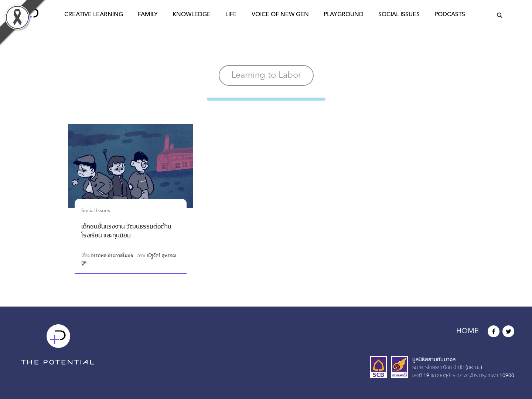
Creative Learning (94, 15)
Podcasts (450, 15)
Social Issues (399, 15)
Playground (344, 15)
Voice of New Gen (280, 15)
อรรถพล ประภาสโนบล (112, 256)
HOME (468, 331)
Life (231, 15)
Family (148, 15)
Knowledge (192, 15)
